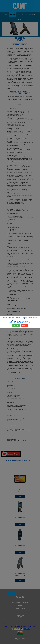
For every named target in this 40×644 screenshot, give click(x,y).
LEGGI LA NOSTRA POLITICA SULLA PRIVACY (20, 322)
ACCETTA (16, 326)
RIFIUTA (24, 326)
